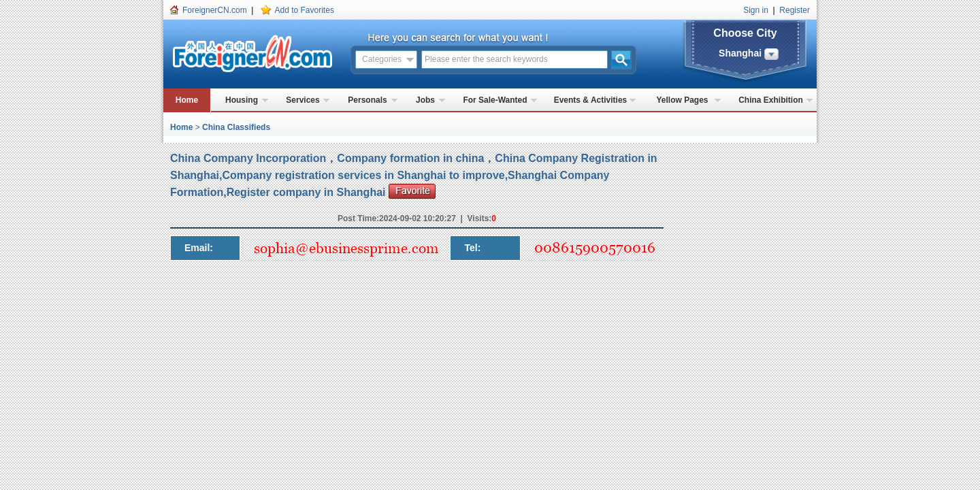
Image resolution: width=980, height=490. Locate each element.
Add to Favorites (305, 10)
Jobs (425, 100)
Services (303, 100)
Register (795, 10)
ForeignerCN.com (215, 10)
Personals (367, 100)
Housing (242, 100)
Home (187, 100)
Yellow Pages (682, 100)
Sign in (756, 10)
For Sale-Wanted (495, 100)
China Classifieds (236, 127)
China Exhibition (771, 100)
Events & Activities (591, 100)
